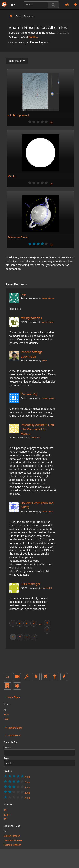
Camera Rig (29, 394)
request (33, 37)
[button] (13, 5)
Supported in (13, 735)
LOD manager (30, 584)
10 (27, 637)
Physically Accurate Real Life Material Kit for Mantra (38, 429)
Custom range (14, 727)
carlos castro (48, 511)
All (8, 677)
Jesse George (48, 298)
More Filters (12, 697)
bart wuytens (48, 322)
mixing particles (31, 318)
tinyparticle (35, 438)
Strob (44, 360)
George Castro (48, 398)
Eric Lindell (47, 588)
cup (23, 294)
